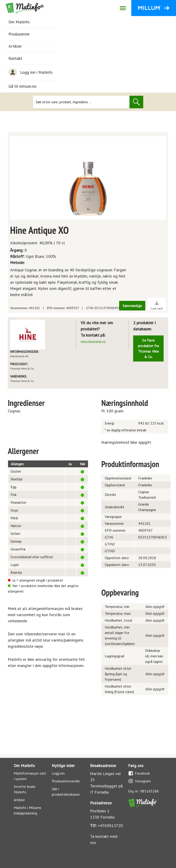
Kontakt (15, 58)
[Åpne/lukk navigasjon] (123, 8)
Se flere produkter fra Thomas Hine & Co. (148, 348)
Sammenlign (132, 306)
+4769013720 (110, 826)
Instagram (139, 781)
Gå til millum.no (22, 86)
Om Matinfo (19, 22)
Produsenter (19, 34)
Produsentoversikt (66, 781)
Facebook (139, 773)
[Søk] (81, 102)
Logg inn (58, 773)
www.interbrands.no (93, 341)
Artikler (15, 46)
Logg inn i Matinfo (30, 72)
